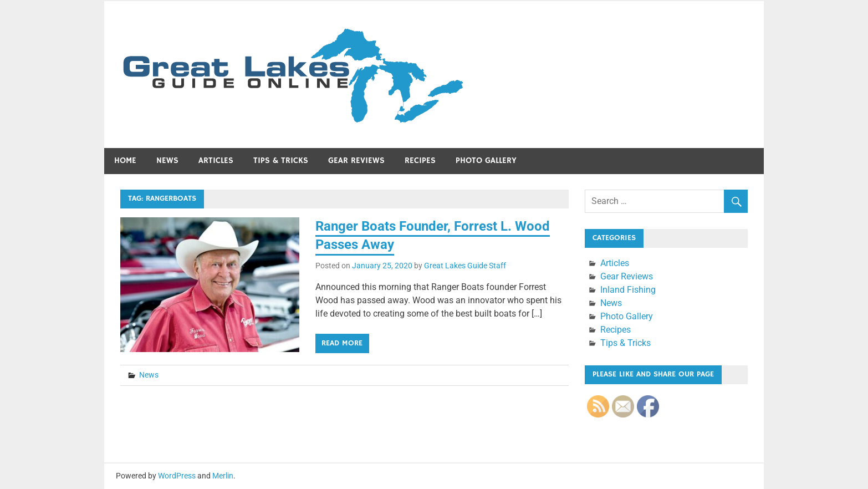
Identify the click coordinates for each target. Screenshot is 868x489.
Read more (342, 343)
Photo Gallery (486, 161)
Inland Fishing (628, 290)
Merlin (223, 476)
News (167, 161)
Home (125, 161)
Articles (216, 161)
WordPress (177, 476)
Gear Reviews (356, 161)
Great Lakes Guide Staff (465, 266)
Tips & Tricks (281, 161)
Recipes (420, 161)
